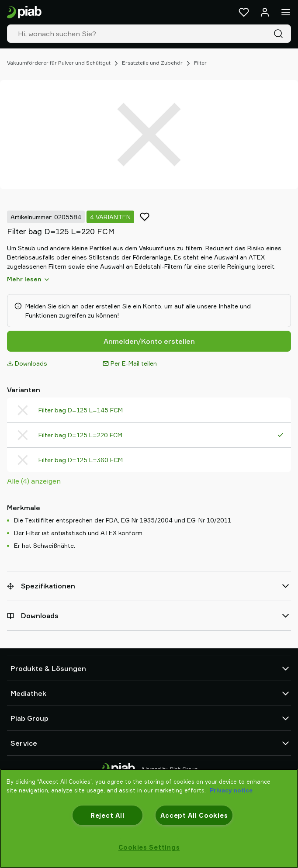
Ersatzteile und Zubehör (152, 63)
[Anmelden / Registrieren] (265, 12)
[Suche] (280, 34)
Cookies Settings (149, 847)
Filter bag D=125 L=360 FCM (81, 460)
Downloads (27, 363)
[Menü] (286, 12)
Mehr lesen (29, 279)
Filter (200, 63)
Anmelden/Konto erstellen (149, 341)
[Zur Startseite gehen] (24, 12)
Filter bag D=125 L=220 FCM (80, 435)
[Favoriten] (244, 12)
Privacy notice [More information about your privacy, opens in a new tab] (231, 790)
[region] (149, 818)
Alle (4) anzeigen (34, 481)
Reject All (107, 815)
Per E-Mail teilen (130, 363)
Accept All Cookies (194, 815)
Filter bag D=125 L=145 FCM (81, 410)
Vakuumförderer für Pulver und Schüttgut (59, 63)
